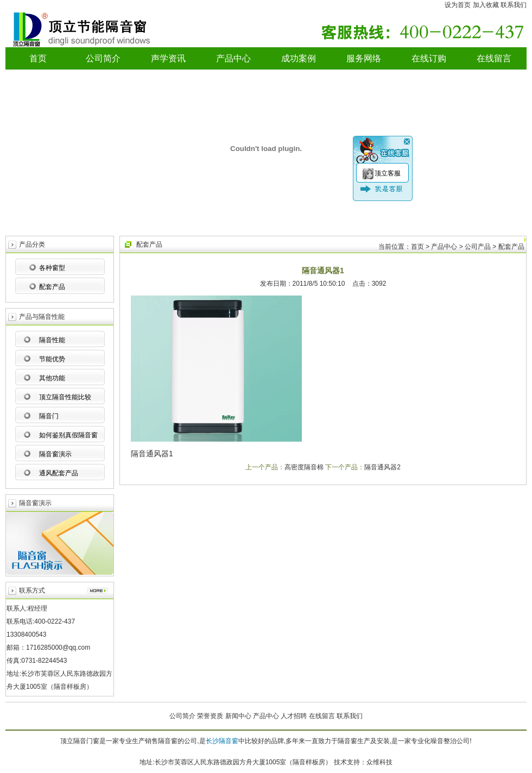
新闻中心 (238, 716)
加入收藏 (486, 5)
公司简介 (103, 58)
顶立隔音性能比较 (65, 397)
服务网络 (364, 58)
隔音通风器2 (382, 467)
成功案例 (299, 58)
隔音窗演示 (55, 454)
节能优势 (52, 359)
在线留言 (494, 58)
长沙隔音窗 (222, 741)
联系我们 (514, 5)
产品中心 (233, 58)
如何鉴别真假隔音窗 (68, 435)
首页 (38, 58)
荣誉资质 (210, 716)
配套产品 (52, 287)
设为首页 (458, 5)
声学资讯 (168, 58)
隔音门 (49, 416)
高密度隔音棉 (304, 467)
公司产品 (478, 247)
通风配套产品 (59, 473)
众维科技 (379, 762)
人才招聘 (294, 716)
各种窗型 (52, 268)
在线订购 (429, 58)
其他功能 (52, 378)
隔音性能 (52, 340)
